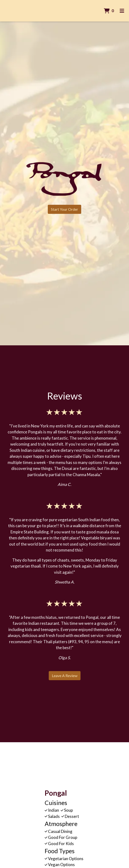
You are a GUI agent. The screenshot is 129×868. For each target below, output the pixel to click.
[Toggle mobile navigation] (122, 11)
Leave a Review (65, 676)
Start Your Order (64, 209)
